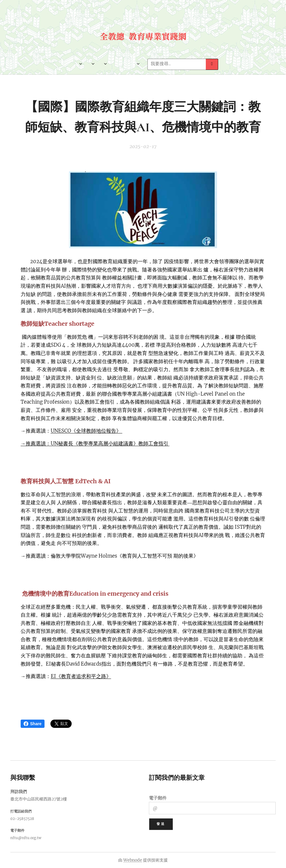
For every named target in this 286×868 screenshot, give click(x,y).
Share (33, 724)
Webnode (133, 860)
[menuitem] (68, 64)
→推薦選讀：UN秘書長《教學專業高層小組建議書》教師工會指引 (95, 444)
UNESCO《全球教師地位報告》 (87, 431)
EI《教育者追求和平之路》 (81, 676)
